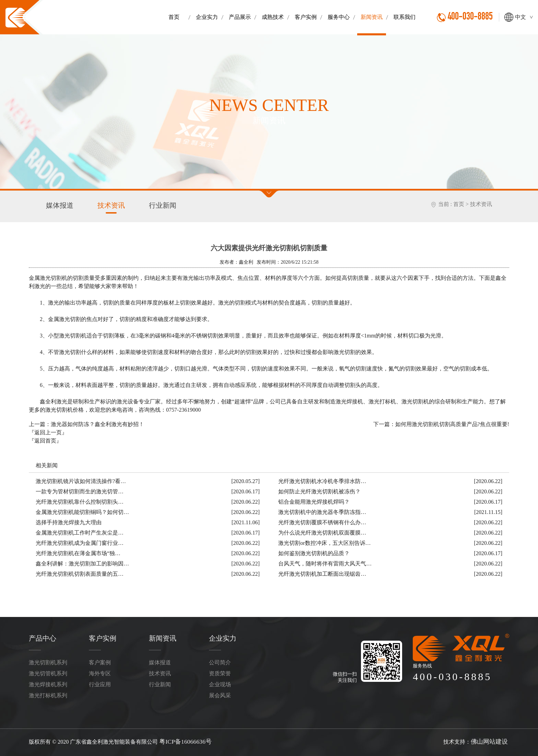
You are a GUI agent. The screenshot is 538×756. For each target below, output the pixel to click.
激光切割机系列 (48, 660)
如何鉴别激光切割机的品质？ (314, 552)
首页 (459, 204)
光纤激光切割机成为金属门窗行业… (80, 542)
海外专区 (100, 671)
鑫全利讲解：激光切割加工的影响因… (82, 563)
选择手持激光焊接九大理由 (69, 521)
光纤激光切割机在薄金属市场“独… (78, 552)
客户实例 (101, 637)
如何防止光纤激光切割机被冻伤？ (319, 490)
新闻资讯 (161, 637)
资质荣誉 (220, 671)
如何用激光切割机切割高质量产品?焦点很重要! (452, 423)
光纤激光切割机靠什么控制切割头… (80, 501)
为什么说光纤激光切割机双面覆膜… (322, 532)
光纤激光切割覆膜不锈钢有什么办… (322, 521)
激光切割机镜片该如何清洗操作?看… (81, 480)
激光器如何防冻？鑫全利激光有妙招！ (97, 423)
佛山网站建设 (491, 739)
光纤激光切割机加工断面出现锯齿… (322, 573)
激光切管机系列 (48, 671)
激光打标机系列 (48, 693)
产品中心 (41, 637)
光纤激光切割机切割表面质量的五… (80, 573)
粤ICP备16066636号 (183, 739)
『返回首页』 (45, 440)
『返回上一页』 (48, 431)
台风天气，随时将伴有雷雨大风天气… (325, 563)
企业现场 (220, 682)
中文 (524, 17)
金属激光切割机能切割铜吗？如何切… (82, 511)
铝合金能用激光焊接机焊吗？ (314, 501)
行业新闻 (156, 205)
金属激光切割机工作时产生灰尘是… (80, 532)
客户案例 (100, 660)
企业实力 (221, 637)
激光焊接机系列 (48, 682)
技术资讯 (107, 207)
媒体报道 (58, 205)
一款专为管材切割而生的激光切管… (80, 490)
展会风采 (220, 693)
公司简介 (220, 660)
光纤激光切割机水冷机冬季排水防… (322, 480)
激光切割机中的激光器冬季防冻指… (322, 511)
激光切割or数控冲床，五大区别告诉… (324, 542)
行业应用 (100, 682)
